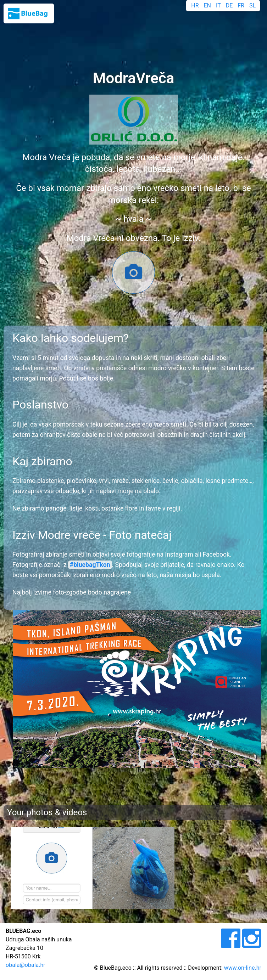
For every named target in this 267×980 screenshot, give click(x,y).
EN (208, 5)
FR (241, 5)
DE (229, 5)
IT (218, 5)
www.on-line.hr (243, 968)
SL (252, 5)
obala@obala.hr (26, 965)
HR (195, 5)
